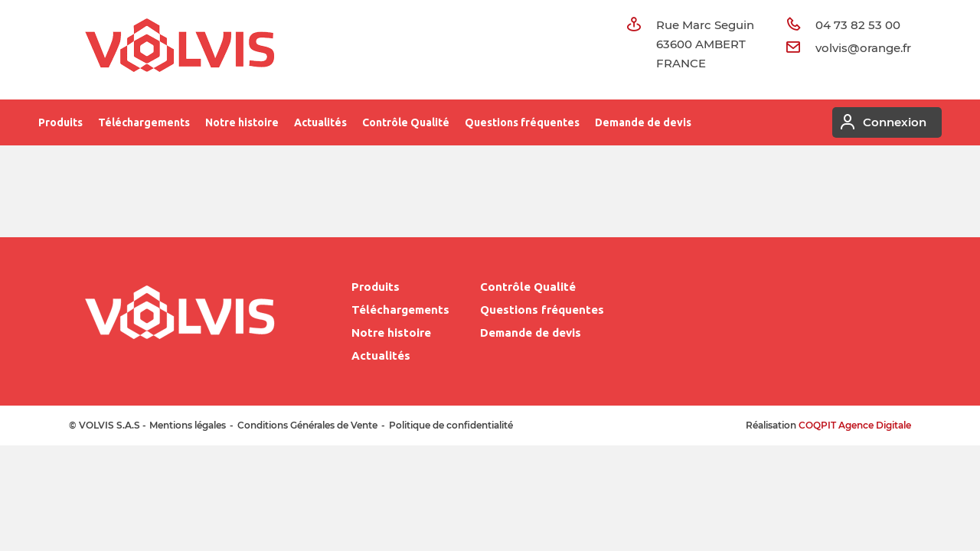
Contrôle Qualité (406, 122)
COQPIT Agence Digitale (855, 425)
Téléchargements (144, 122)
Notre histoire (242, 122)
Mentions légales (188, 425)
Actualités (320, 122)
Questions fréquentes (522, 122)
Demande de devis (643, 122)
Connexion (879, 122)
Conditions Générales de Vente (307, 425)
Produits (60, 122)
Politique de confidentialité (451, 425)
